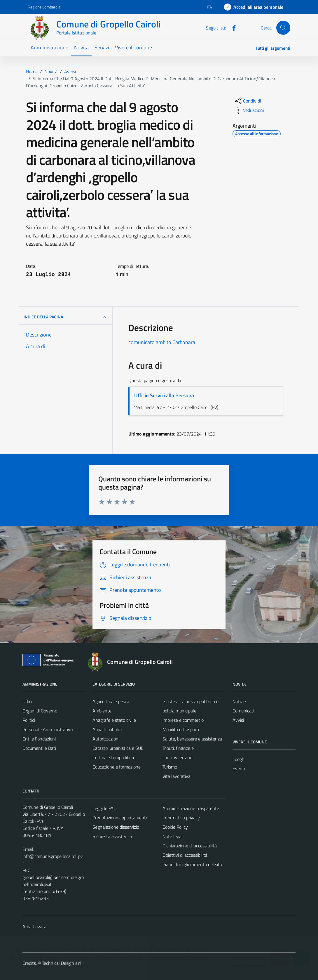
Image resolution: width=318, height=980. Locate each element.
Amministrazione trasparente (191, 808)
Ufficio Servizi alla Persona (164, 395)
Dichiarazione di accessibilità (190, 846)
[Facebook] (232, 27)
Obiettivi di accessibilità (185, 855)
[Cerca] (283, 28)
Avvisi (238, 720)
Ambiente (102, 711)
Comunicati (243, 711)
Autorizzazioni (106, 739)
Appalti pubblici (107, 729)
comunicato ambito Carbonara (162, 342)
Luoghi (239, 759)
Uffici (27, 701)
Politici (29, 720)
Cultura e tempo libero (114, 757)
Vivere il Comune (133, 47)
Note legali (173, 836)
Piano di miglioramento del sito (192, 864)
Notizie (239, 701)
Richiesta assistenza (112, 836)
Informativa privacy (181, 818)
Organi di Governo (40, 711)
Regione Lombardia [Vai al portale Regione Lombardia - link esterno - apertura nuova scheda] (44, 7)
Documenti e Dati (39, 748)
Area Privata (34, 927)
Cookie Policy (175, 827)
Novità (81, 47)
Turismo (170, 767)
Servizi (102, 47)
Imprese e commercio (183, 720)
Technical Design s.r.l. (62, 963)
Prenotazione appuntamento (120, 818)
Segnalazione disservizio (116, 827)
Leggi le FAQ (105, 808)
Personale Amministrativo (48, 729)
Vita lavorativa (177, 776)
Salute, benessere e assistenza (192, 739)
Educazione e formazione (117, 767)
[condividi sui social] (247, 101)
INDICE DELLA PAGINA (66, 317)
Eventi (239, 769)
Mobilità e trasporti (181, 729)
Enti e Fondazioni (39, 739)
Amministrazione (49, 47)
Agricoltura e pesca (111, 701)
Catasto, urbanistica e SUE (118, 748)
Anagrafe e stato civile (114, 720)
